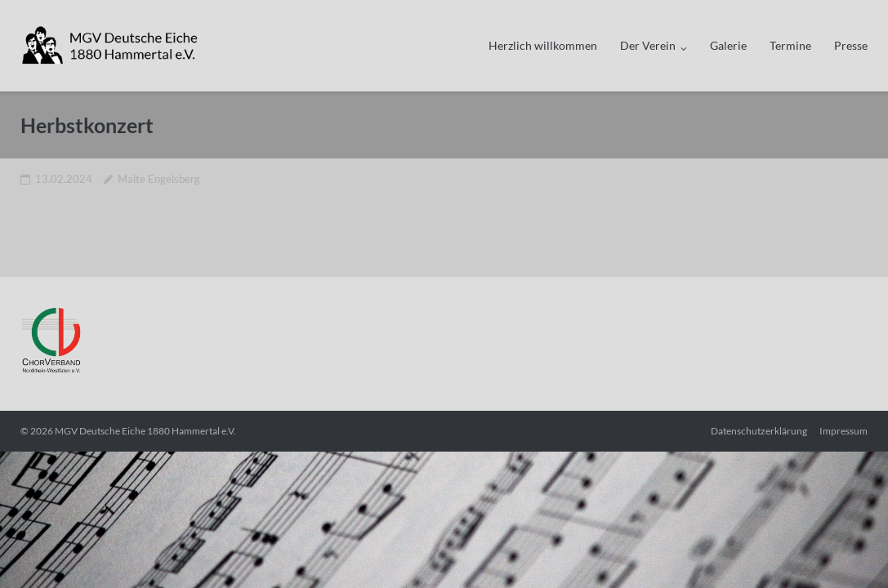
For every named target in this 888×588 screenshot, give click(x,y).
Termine (790, 45)
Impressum (843, 431)
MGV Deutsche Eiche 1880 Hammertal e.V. (145, 431)
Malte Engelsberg (159, 179)
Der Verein (648, 45)
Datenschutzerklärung (759, 431)
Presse (851, 45)
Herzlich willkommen (543, 45)
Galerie (728, 45)
